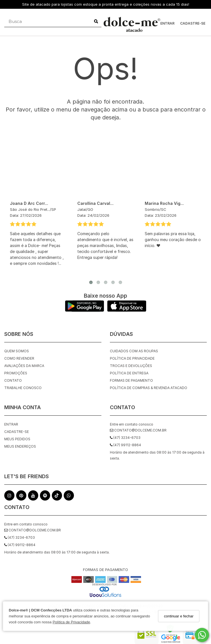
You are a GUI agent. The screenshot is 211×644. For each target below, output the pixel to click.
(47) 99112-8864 (20, 545)
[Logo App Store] (127, 310)
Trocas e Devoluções (131, 366)
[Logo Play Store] (85, 310)
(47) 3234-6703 (20, 537)
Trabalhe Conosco (23, 388)
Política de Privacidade (71, 622)
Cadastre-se (193, 23)
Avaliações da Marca (24, 366)
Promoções (16, 373)
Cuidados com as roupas (134, 351)
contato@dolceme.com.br (33, 530)
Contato (13, 380)
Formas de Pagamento (131, 380)
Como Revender (19, 358)
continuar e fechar (179, 616)
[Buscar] (96, 22)
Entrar (167, 23)
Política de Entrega (129, 373)
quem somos (17, 351)
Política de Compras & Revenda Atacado (149, 388)
